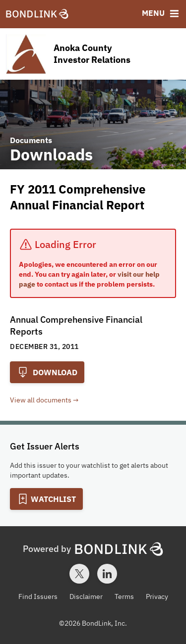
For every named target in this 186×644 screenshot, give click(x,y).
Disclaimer (86, 596)
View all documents (41, 400)
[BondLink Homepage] (37, 14)
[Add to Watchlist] (46, 499)
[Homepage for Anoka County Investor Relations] (93, 54)
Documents (31, 140)
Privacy (157, 596)
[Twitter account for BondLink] (79, 574)
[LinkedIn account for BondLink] (107, 574)
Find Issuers (38, 596)
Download (47, 372)
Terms (124, 596)
